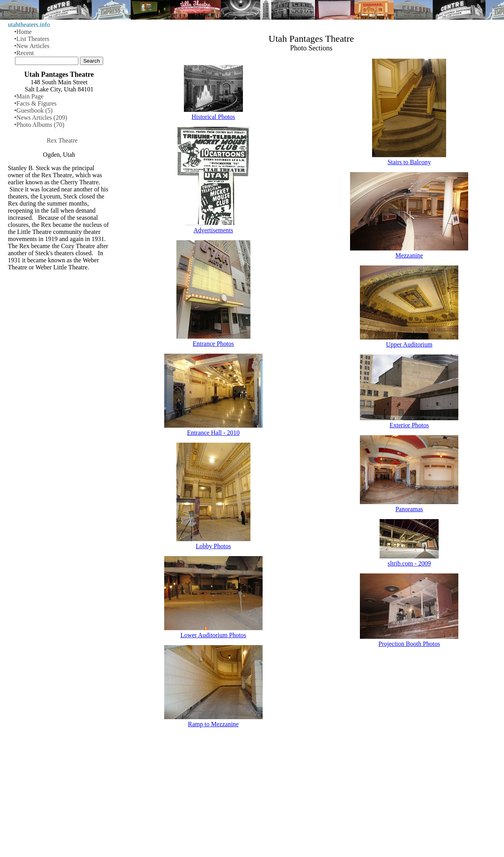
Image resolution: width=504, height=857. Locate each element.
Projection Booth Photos (409, 644)
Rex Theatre (62, 140)
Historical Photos (213, 117)
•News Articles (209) (41, 118)
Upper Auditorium (409, 344)
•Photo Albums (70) (39, 125)
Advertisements (213, 230)
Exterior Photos (409, 425)
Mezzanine (409, 255)
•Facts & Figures (35, 103)
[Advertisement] (311, 796)
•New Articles (32, 46)
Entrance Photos (213, 344)
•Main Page (29, 96)
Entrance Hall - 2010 (213, 433)
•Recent (24, 53)
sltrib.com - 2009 (409, 563)
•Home (23, 32)
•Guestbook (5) (33, 110)
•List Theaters (32, 39)
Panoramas (409, 509)
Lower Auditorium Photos (213, 635)
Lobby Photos (213, 546)
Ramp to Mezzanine (213, 724)
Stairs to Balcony (409, 162)
